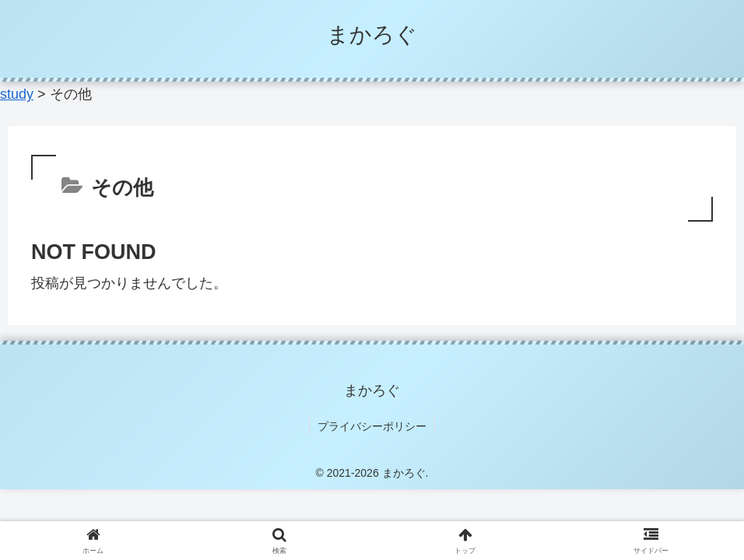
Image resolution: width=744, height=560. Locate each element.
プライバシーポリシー (372, 426)
